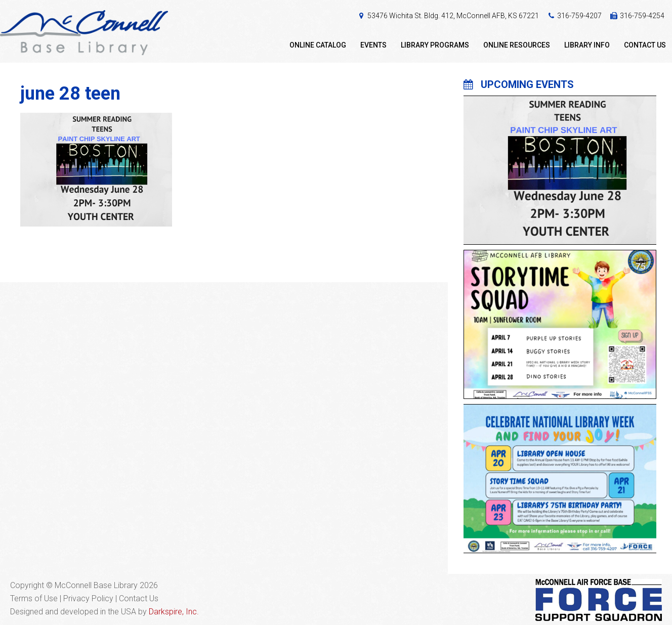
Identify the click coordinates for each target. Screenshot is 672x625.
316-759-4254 (642, 16)
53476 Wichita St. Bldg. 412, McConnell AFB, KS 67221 (453, 16)
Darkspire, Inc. (174, 612)
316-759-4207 (579, 16)
